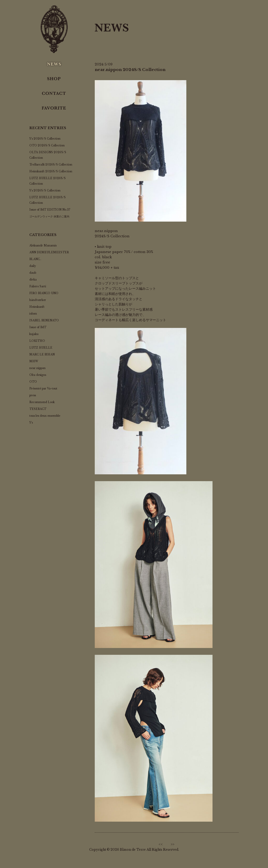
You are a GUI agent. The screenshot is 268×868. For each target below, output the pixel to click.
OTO (33, 382)
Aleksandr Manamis (43, 246)
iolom (33, 314)
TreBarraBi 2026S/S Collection (51, 165)
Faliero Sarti (38, 286)
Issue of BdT (38, 327)
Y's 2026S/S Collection (45, 139)
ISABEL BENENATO (44, 320)
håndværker (38, 300)
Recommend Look (42, 402)
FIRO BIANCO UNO (44, 293)
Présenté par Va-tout (43, 389)
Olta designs (38, 375)
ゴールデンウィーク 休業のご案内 (49, 216)
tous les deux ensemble (45, 416)
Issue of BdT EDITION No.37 (50, 210)
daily (33, 266)
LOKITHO (37, 341)
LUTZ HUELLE (41, 348)
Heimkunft (37, 307)
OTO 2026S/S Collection (47, 145)
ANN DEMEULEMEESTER (49, 252)
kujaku (34, 334)
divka (33, 280)
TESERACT (38, 409)
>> (172, 844)
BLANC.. (35, 259)
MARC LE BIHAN (42, 355)
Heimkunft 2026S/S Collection (51, 171)
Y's (31, 423)
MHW (34, 361)
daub (33, 273)
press (33, 395)
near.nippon (37, 368)
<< (161, 844)
